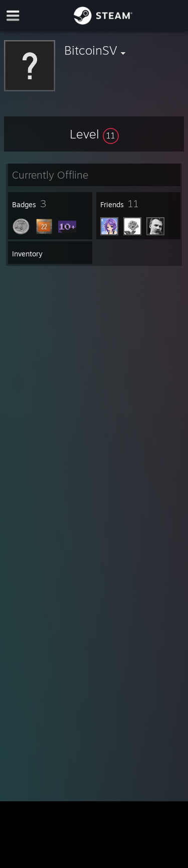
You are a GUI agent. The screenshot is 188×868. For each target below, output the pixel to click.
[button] (94, 134)
